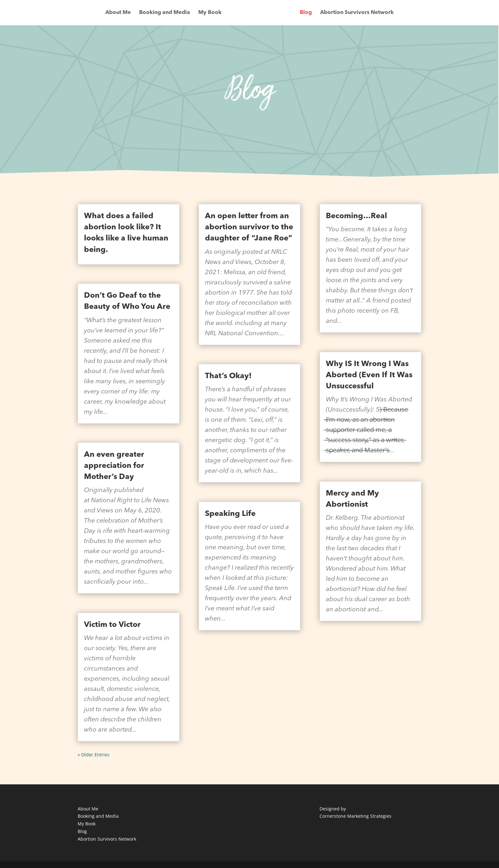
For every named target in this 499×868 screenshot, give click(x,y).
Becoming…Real (356, 216)
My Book (210, 13)
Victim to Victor (112, 625)
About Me (118, 13)
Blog (306, 13)
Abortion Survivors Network (357, 13)
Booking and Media (165, 13)
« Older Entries (94, 755)
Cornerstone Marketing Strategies (355, 816)
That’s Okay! (228, 376)
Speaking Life (230, 514)
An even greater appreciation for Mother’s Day (114, 466)
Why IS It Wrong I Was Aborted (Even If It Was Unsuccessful (369, 375)
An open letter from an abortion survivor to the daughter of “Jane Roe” (249, 227)
